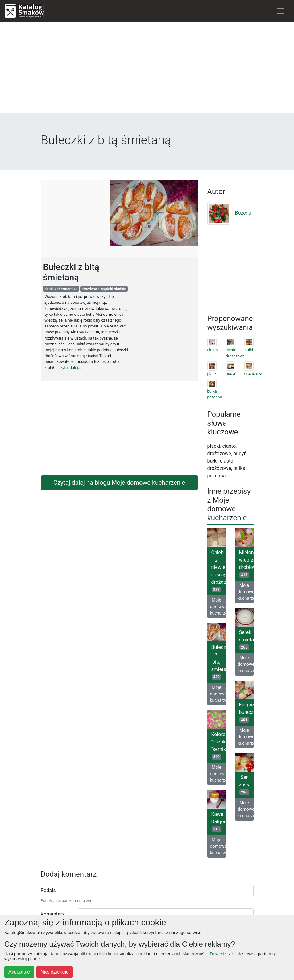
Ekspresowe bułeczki (246, 712)
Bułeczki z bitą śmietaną (219, 662)
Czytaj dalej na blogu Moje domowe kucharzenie (119, 483)
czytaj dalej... (70, 367)
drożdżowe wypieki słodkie (104, 289)
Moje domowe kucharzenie (218, 607)
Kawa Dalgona (219, 822)
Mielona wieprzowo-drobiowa (246, 564)
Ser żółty (244, 785)
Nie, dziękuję (55, 972)
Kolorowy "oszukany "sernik (219, 745)
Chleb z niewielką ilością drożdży (219, 571)
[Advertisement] (147, 70)
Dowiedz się (221, 954)
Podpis (48, 890)
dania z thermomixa (61, 289)
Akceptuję (19, 972)
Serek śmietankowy (246, 640)
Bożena (229, 213)
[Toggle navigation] (280, 11)
